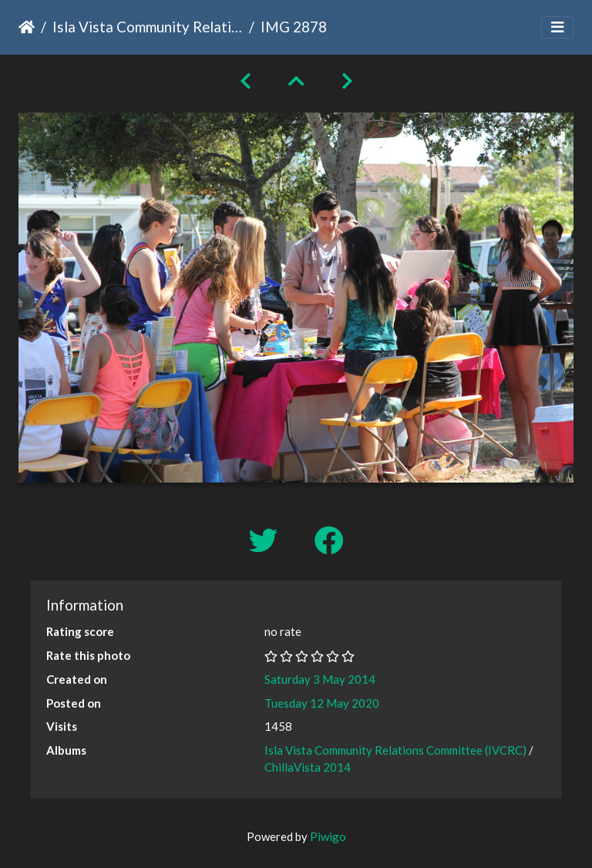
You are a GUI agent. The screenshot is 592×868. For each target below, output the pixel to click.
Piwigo (328, 836)
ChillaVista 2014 (308, 767)
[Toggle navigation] (557, 27)
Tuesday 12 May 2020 (322, 703)
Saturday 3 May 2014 (320, 679)
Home (27, 27)
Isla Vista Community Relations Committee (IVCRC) (148, 27)
